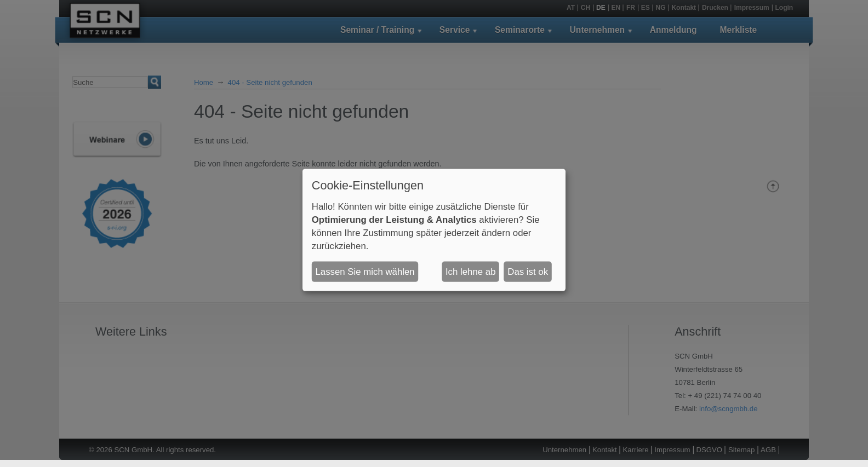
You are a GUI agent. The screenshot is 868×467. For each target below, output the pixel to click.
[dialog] (434, 230)
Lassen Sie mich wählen (365, 271)
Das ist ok (528, 271)
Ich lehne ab (471, 271)
